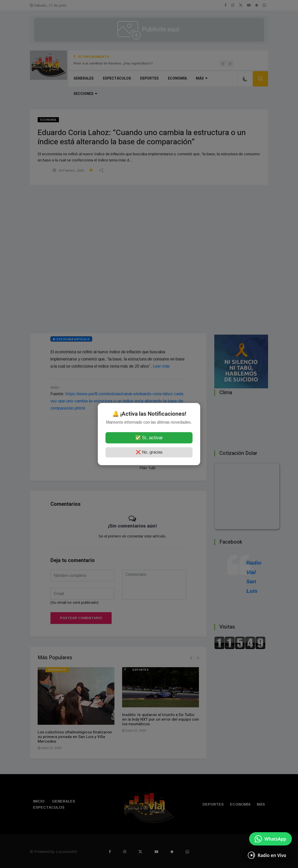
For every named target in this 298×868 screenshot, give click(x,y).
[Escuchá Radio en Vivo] (267, 855)
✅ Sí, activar (149, 438)
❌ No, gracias (149, 452)
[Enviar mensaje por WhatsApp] (270, 839)
